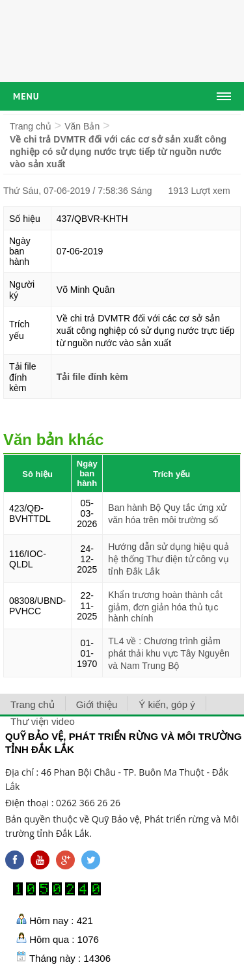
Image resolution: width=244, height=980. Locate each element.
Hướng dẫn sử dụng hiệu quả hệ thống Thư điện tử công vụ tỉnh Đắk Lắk (168, 559)
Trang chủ (31, 126)
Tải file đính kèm (92, 377)
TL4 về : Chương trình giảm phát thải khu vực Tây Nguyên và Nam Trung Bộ (169, 653)
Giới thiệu (97, 704)
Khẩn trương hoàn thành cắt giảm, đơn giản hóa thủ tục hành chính (165, 606)
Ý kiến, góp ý (167, 704)
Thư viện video (43, 721)
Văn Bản (82, 126)
